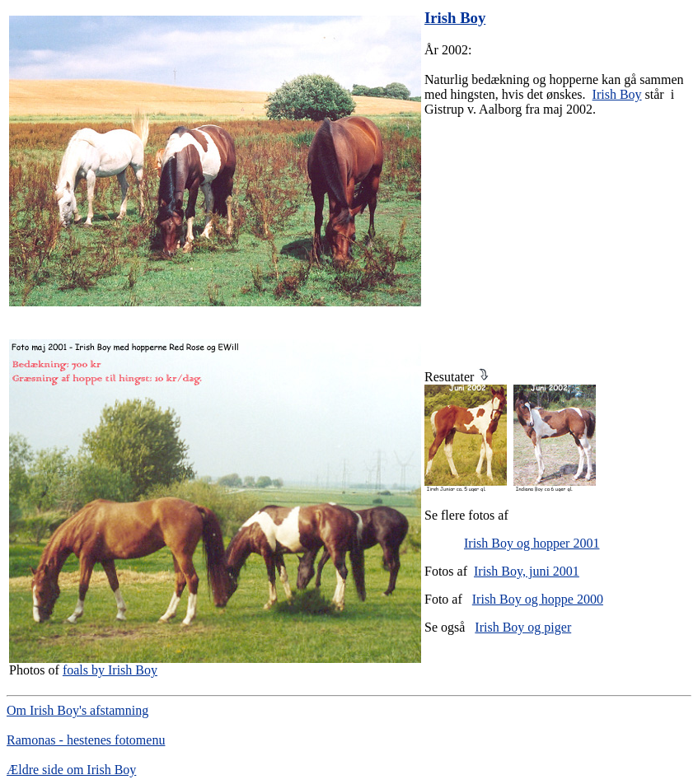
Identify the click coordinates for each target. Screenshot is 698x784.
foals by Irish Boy (110, 670)
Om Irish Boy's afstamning (77, 710)
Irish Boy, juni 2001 (527, 571)
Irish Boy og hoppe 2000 (538, 599)
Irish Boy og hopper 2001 (532, 543)
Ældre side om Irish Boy (71, 770)
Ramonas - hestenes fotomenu (86, 740)
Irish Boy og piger (523, 627)
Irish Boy (617, 94)
